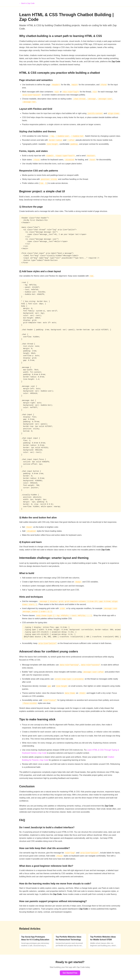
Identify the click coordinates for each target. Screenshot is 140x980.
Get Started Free (70, 973)
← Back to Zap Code (27, 3)
